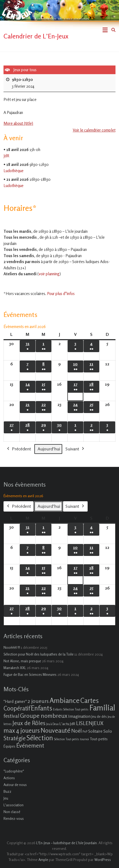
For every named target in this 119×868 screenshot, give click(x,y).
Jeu (6, 798)
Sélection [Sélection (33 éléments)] (40, 738)
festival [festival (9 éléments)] (11, 716)
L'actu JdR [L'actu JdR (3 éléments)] (67, 724)
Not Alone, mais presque (22, 661)
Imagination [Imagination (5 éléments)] (79, 716)
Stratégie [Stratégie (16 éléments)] (15, 738)
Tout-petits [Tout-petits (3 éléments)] (99, 739)
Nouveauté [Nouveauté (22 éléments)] (55, 730)
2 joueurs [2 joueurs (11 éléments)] (38, 701)
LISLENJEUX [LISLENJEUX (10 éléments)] (90, 723)
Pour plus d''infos (61, 294)
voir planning (49, 274)
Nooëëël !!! (12, 647)
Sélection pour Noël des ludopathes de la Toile (39, 654)
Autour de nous (15, 785)
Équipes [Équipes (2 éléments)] (9, 746)
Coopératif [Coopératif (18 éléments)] (17, 708)
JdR (6, 155)
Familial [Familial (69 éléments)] (102, 707)
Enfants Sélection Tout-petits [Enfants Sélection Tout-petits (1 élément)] (71, 710)
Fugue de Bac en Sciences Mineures (30, 674)
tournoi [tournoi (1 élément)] (85, 739)
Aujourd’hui (49, 448)
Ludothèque (14, 170)
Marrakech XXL (15, 668)
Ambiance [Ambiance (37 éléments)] (65, 700)
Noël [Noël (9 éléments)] (76, 731)
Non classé (12, 812)
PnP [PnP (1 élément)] (85, 732)
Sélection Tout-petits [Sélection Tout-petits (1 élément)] (67, 739)
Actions (9, 778)
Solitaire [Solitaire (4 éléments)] (95, 731)
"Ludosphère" (14, 771)
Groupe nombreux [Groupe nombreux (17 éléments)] (44, 715)
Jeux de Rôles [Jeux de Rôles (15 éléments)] (29, 723)
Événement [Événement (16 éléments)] (30, 745)
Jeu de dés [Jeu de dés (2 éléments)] (99, 716)
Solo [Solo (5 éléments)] (108, 731)
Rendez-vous (14, 818)
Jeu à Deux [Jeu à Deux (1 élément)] (52, 724)
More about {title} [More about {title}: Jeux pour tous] (18, 123)
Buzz (7, 791)
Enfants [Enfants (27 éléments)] (42, 708)
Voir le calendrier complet (94, 130)
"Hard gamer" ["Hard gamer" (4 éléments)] (15, 701)
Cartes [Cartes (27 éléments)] (90, 700)
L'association (14, 805)
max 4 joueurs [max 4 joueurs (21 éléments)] (22, 730)
